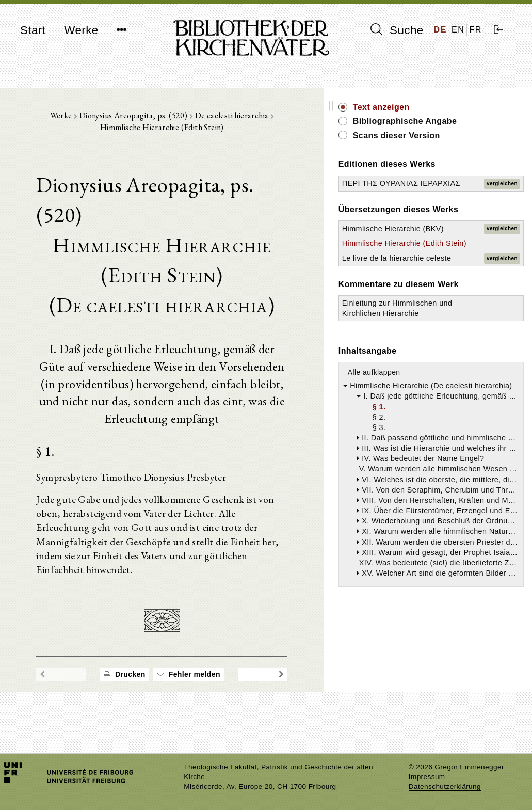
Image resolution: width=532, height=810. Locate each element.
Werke (81, 30)
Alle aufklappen (449, 499)
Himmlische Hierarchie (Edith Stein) (447, 307)
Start (33, 30)
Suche (397, 30)
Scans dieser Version (472, 147)
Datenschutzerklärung (445, 787)
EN (458, 30)
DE (440, 30)
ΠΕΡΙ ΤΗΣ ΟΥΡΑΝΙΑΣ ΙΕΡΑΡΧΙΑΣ (437, 205)
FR (475, 30)
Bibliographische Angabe (463, 127)
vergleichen (502, 205)
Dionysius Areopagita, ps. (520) (131, 120)
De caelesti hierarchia (230, 120)
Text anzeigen (457, 107)
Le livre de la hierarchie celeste (440, 342)
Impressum (427, 777)
